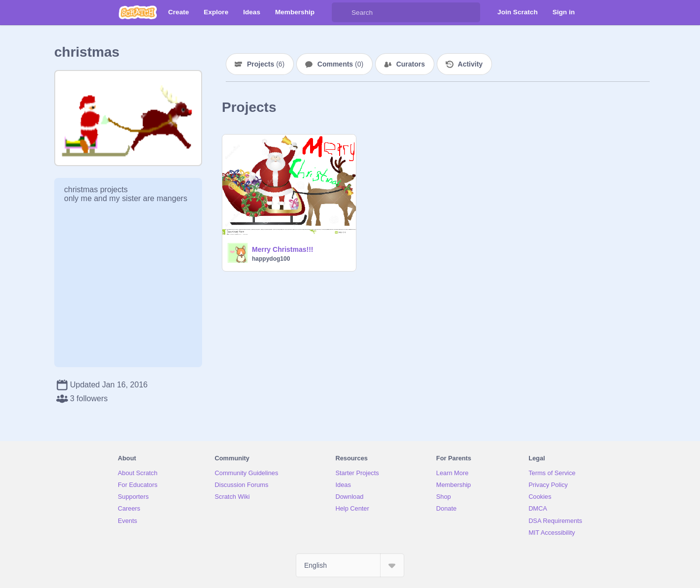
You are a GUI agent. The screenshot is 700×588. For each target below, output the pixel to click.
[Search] (342, 12)
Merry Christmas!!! (282, 249)
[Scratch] (138, 12)
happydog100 (271, 259)
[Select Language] (350, 565)
